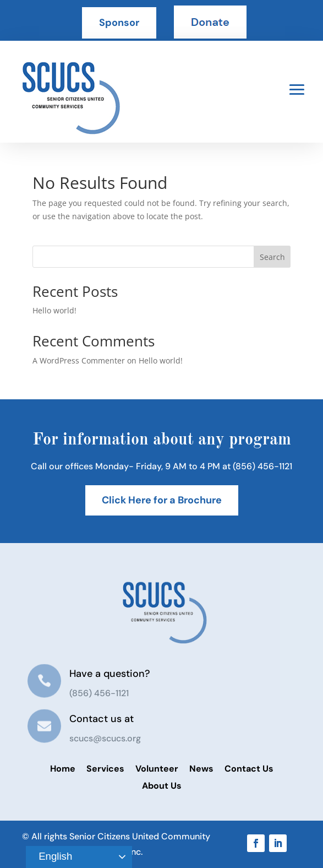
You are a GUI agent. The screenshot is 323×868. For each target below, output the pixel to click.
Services (105, 769)
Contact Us (249, 769)
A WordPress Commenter (79, 360)
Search (272, 257)
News (201, 769)
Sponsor (119, 23)
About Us (162, 786)
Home (63, 769)
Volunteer (157, 769)
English (51, 857)
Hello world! (54, 310)
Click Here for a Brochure (162, 500)
